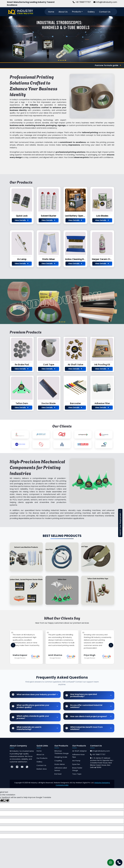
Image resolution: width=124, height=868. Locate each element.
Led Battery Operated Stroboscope (84, 216)
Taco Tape (77, 774)
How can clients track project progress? (86, 716)
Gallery (91, 12)
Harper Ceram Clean (103, 259)
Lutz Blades (102, 216)
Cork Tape (49, 365)
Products (78, 12)
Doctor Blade (49, 403)
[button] (111, 645)
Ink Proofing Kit (102, 365)
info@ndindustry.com (105, 2)
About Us (63, 12)
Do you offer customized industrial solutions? (84, 706)
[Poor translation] (6, 800)
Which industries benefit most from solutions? (84, 728)
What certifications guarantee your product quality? (31, 706)
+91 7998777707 (82, 2)
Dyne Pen (76, 764)
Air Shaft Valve (75, 365)
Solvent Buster (49, 216)
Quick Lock (22, 216)
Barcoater (75, 403)
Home (51, 12)
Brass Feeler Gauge (77, 769)
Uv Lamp (22, 259)
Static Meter (60, 764)
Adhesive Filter (102, 403)
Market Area (42, 769)
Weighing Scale (61, 757)
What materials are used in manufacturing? (27, 728)
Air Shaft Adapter (79, 751)
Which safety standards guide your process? (30, 717)
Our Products (42, 758)
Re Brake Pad (22, 365)
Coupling (58, 761)
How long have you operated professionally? (81, 695)
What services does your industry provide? (34, 695)
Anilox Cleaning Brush (77, 259)
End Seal (58, 774)
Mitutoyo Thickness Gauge (61, 752)
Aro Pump (76, 761)
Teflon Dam (22, 403)
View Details (22, 220)
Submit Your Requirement (120, 523)
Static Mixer (49, 259)
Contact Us (105, 12)
